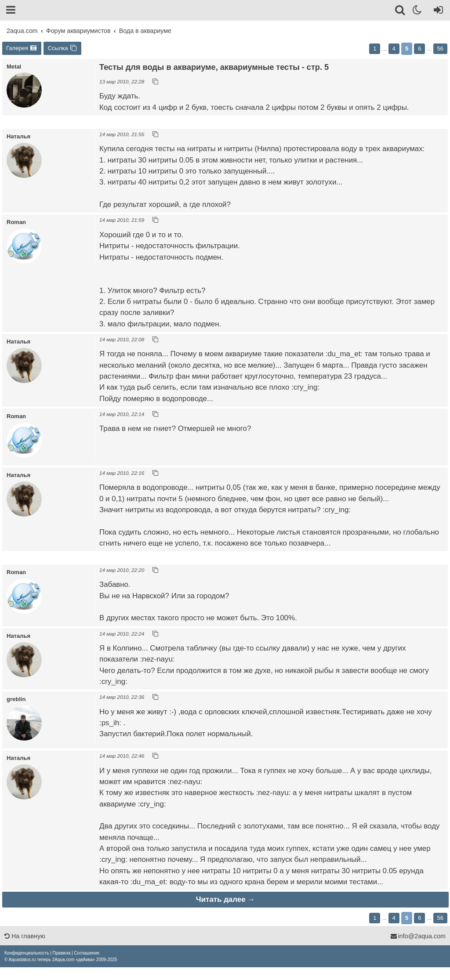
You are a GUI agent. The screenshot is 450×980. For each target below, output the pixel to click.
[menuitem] (27, 953)
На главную (25, 936)
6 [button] (419, 49)
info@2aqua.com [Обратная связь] (418, 936)
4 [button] (394, 49)
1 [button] (375, 49)
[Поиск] (401, 11)
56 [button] (440, 49)
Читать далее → (225, 899)
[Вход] (437, 11)
